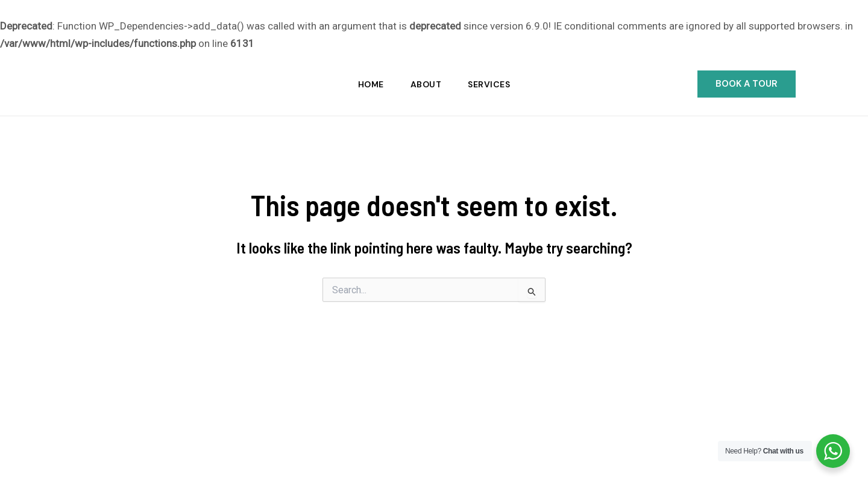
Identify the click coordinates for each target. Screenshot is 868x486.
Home (371, 84)
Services (489, 84)
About (426, 84)
